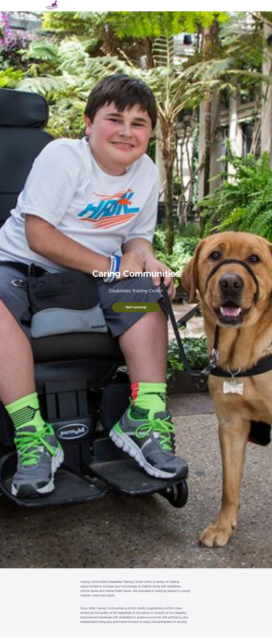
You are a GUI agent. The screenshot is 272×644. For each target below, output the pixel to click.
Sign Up (222, 6)
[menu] (216, 6)
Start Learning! (136, 307)
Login (211, 6)
